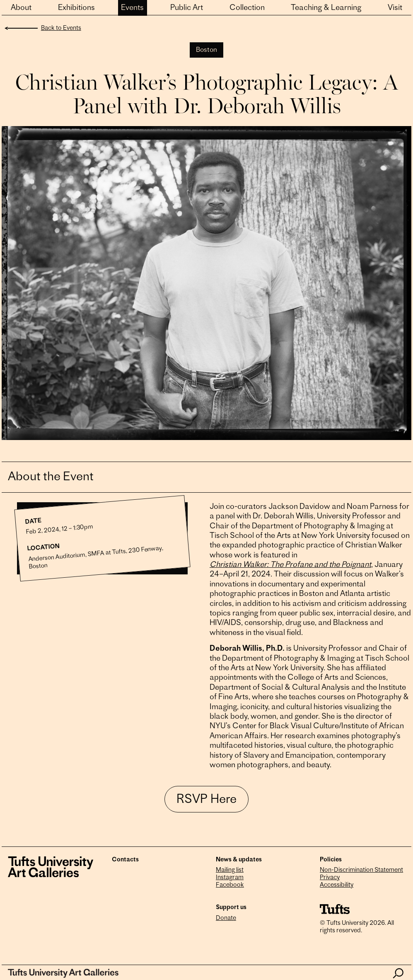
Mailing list (230, 870)
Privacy (330, 878)
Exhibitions (76, 8)
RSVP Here (206, 800)
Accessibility (337, 885)
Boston (206, 50)
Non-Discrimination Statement (361, 870)
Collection (247, 8)
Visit (395, 8)
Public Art (187, 8)
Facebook (230, 885)
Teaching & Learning (326, 8)
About (21, 8)
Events (132, 8)
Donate (226, 918)
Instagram (230, 878)
